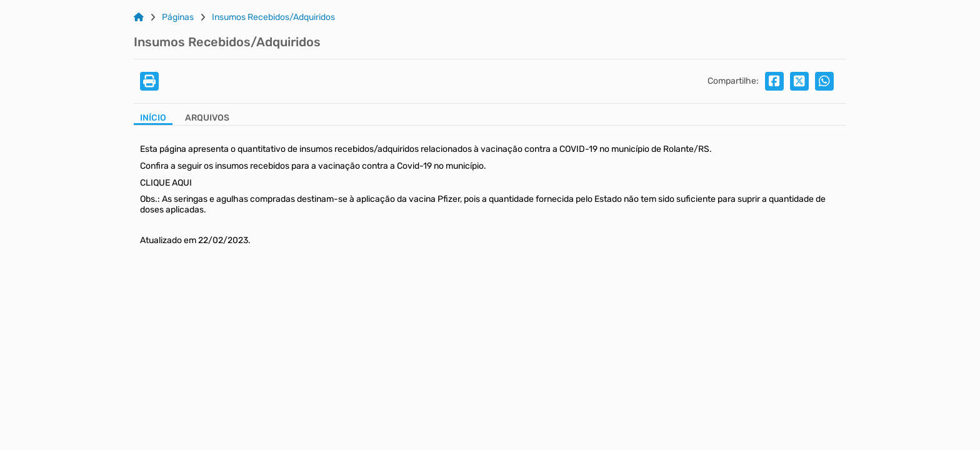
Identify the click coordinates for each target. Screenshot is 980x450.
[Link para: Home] (139, 17)
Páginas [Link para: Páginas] (178, 17)
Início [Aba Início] (153, 118)
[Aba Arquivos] (207, 119)
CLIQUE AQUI (166, 183)
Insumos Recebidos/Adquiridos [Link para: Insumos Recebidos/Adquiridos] (273, 17)
